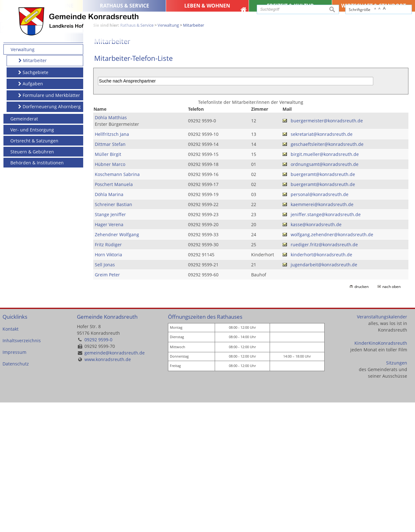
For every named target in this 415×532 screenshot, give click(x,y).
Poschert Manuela (114, 314)
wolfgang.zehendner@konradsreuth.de (332, 364)
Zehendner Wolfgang (117, 364)
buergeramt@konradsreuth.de (323, 304)
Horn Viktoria (108, 384)
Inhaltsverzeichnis (22, 470)
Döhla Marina (109, 324)
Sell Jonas (105, 394)
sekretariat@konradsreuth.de (322, 264)
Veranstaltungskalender (382, 446)
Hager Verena (109, 354)
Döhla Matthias (111, 247)
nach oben (391, 416)
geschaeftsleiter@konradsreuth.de (327, 274)
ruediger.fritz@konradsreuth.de (324, 374)
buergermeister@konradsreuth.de (327, 250)
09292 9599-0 (98, 469)
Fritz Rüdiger (108, 374)
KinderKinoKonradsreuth (381, 473)
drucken (361, 416)
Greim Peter (107, 404)
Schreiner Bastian (113, 334)
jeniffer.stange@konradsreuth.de (326, 344)
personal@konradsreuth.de (320, 324)
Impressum (14, 482)
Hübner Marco (110, 294)
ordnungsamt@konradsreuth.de (325, 294)
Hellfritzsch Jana (112, 264)
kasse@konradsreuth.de (316, 354)
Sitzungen (397, 492)
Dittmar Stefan (110, 274)
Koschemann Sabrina (117, 304)
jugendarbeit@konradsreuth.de (324, 394)
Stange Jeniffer (110, 344)
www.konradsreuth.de (108, 489)
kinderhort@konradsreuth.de (321, 384)
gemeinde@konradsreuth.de (115, 483)
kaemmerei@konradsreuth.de (322, 334)
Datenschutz (16, 494)
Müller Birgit (108, 284)
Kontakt (11, 459)
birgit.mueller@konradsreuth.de (325, 284)
